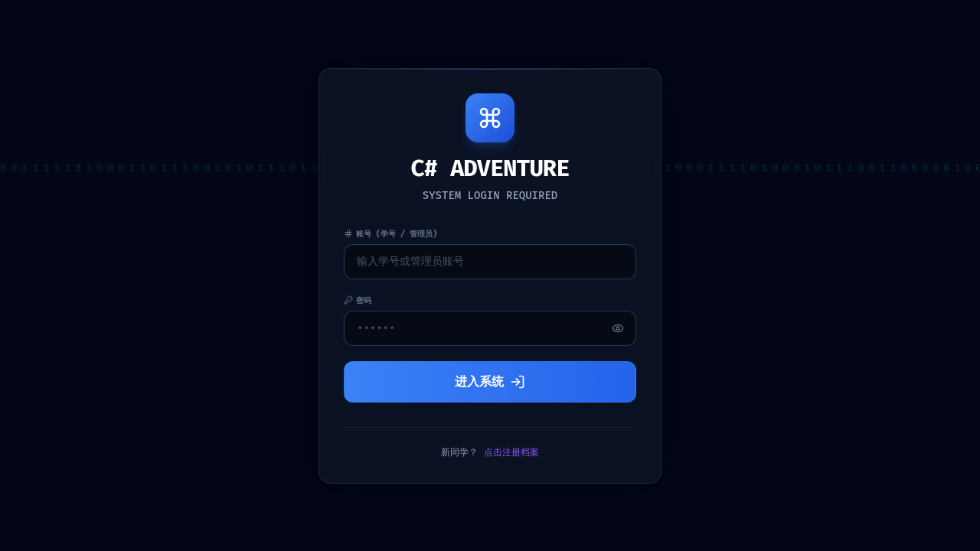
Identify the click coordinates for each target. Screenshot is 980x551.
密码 (358, 300)
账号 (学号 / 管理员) (390, 234)
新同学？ (490, 452)
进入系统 (490, 381)
